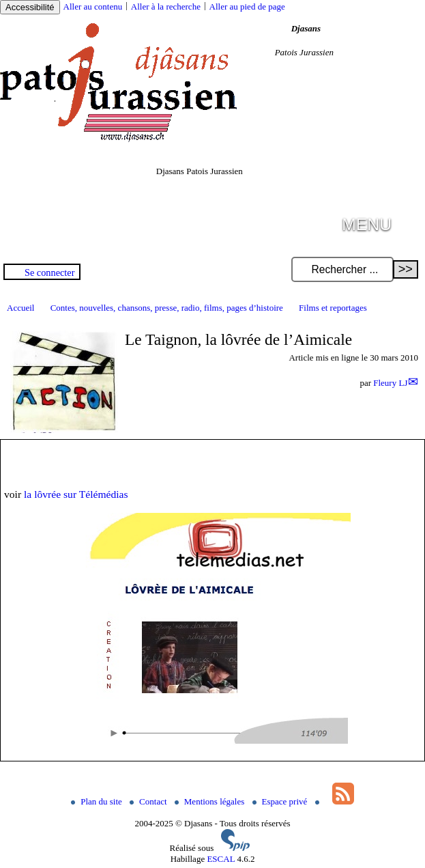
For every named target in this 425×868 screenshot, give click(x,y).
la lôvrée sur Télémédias (76, 494)
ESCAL (221, 859)
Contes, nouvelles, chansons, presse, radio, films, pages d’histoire (167, 308)
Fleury (390, 383)
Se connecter (49, 272)
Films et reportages (333, 308)
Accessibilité (30, 7)
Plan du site (98, 801)
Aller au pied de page (247, 6)
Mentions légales (211, 801)
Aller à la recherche (166, 6)
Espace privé (281, 801)
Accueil (20, 308)
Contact (149, 801)
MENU (367, 224)
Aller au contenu (93, 6)
